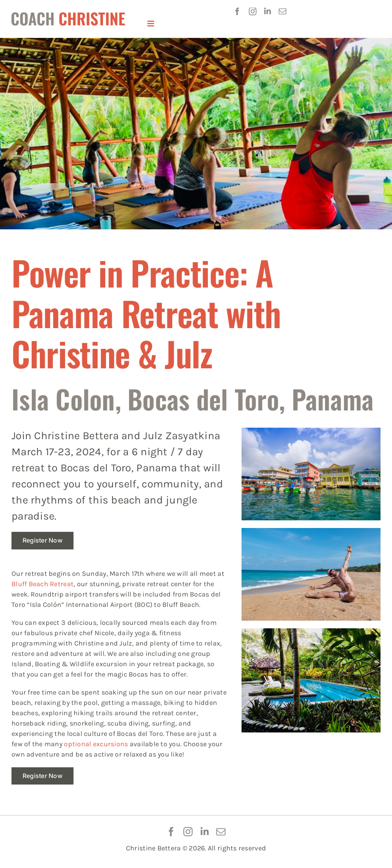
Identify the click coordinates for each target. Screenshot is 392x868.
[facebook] (237, 11)
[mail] (283, 11)
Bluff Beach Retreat (42, 584)
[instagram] (253, 11)
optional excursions (96, 744)
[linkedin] (268, 11)
